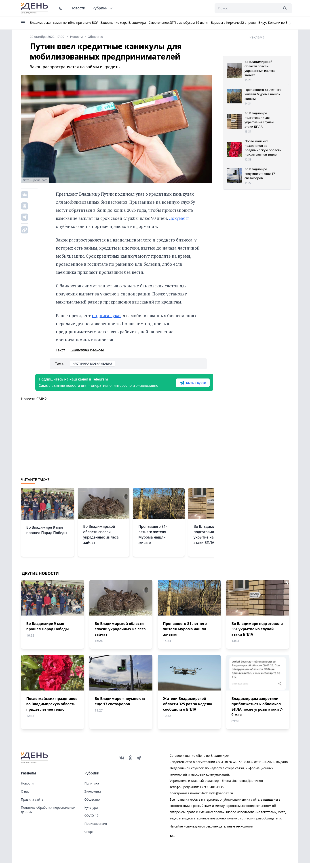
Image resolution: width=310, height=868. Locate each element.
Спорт (89, 837)
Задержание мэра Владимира (123, 22)
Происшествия (96, 829)
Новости (78, 8)
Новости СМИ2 (34, 404)
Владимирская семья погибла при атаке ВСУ (64, 22)
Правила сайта (32, 805)
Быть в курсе (186, 385)
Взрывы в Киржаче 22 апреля (233, 22)
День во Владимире (35, 8)
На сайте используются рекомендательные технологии (211, 832)
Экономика (93, 797)
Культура (91, 813)
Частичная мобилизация (92, 364)
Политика (92, 789)
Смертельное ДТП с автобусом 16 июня (178, 22)
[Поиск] (247, 8)
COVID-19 (92, 821)
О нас (25, 797)
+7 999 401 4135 (212, 792)
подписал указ (107, 315)
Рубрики (103, 8)
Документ (179, 218)
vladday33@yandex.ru (217, 799)
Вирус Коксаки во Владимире (281, 22)
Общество (92, 805)
